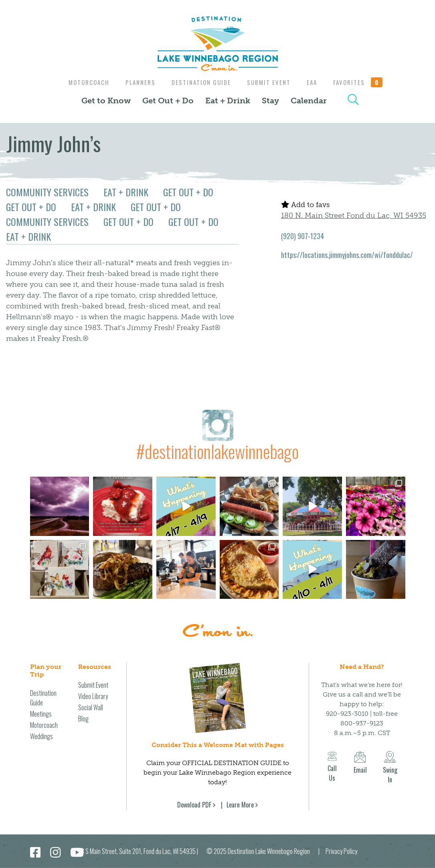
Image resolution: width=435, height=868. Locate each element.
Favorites (363, 82)
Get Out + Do (168, 101)
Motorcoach (84, 82)
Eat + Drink (228, 101)
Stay (270, 101)
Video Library (93, 696)
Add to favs (305, 205)
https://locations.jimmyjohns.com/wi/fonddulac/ (347, 255)
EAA (315, 82)
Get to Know (106, 101)
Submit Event (270, 82)
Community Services (47, 192)
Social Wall (91, 707)
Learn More (240, 805)
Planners (137, 82)
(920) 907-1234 (302, 236)
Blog (83, 719)
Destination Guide (200, 82)
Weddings (41, 736)
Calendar (309, 101)
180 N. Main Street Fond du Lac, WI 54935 (354, 215)
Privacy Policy (341, 851)
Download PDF (194, 805)
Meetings (41, 714)
